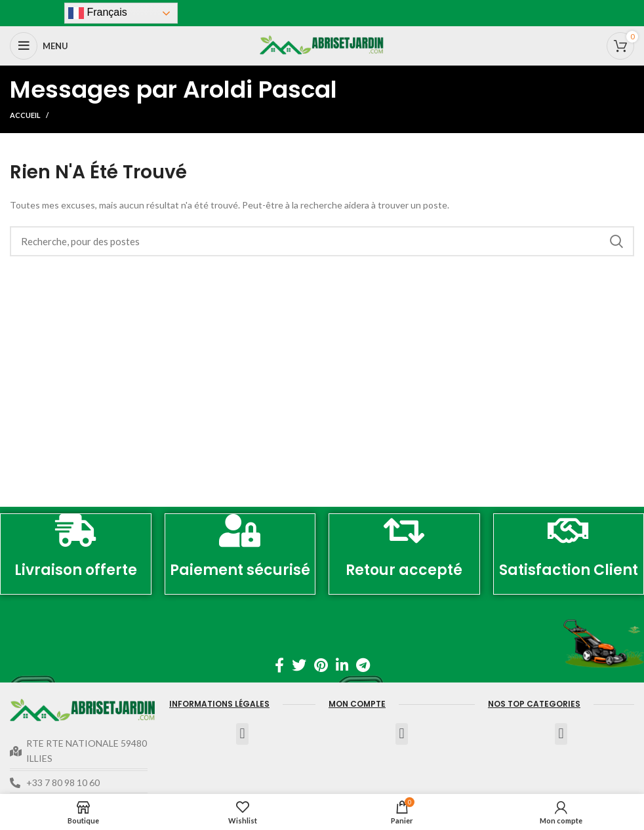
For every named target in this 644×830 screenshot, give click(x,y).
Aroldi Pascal (260, 89)
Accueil (25, 115)
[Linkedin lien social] (342, 665)
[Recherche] (322, 241)
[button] (242, 734)
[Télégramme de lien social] (363, 665)
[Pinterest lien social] (321, 665)
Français (98, 13)
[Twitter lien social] (299, 665)
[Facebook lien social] (279, 665)
